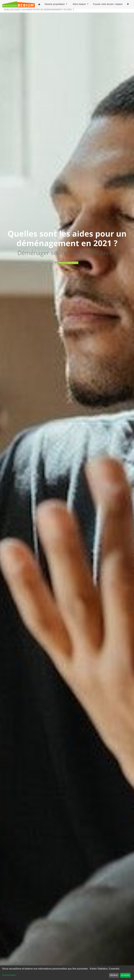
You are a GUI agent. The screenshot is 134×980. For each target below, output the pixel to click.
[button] (128, 4)
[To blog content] (67, 271)
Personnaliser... (10, 975)
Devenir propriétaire (68, 263)
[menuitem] (39, 4)
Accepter (125, 975)
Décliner (114, 975)
